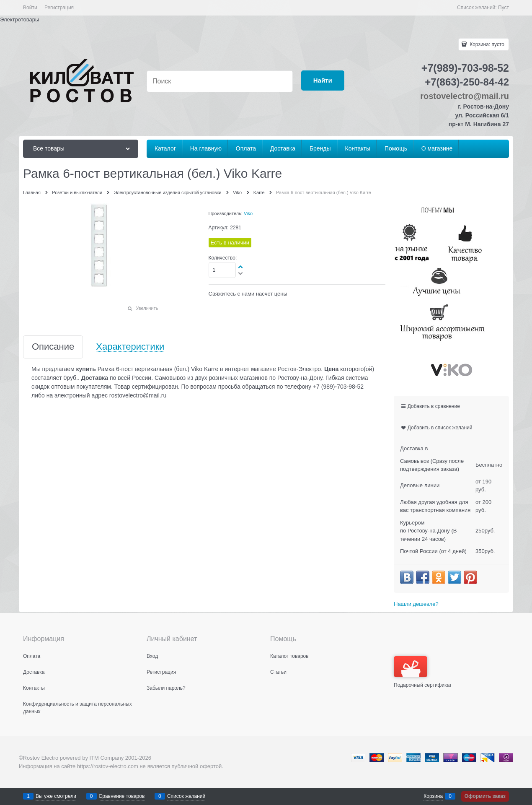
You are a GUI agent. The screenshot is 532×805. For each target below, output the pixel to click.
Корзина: (486, 44)
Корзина (433, 796)
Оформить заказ (485, 796)
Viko (248, 213)
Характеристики (130, 347)
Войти (30, 8)
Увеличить (147, 308)
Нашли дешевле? (416, 604)
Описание (53, 347)
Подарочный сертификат (423, 672)
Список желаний (186, 796)
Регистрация (59, 8)
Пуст (504, 8)
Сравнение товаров (122, 796)
